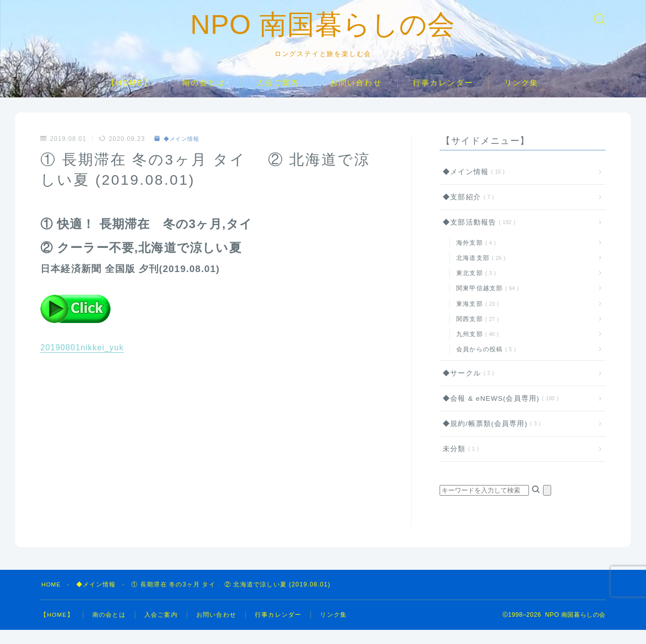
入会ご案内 (278, 97)
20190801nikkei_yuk (83, 362)
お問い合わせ (356, 97)
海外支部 (474, 257)
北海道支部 (479, 272)
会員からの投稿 (484, 363)
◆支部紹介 (466, 211)
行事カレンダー (443, 97)
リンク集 (521, 97)
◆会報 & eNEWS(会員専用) (499, 413)
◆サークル (466, 387)
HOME (52, 599)
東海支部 (476, 318)
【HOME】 (130, 97)
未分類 (459, 463)
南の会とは (204, 97)
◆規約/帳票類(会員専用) (490, 438)
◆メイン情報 (179, 153)
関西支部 (476, 333)
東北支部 (474, 287)
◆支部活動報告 (477, 237)
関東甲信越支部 (486, 303)
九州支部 (476, 348)
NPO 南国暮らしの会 (323, 32)
